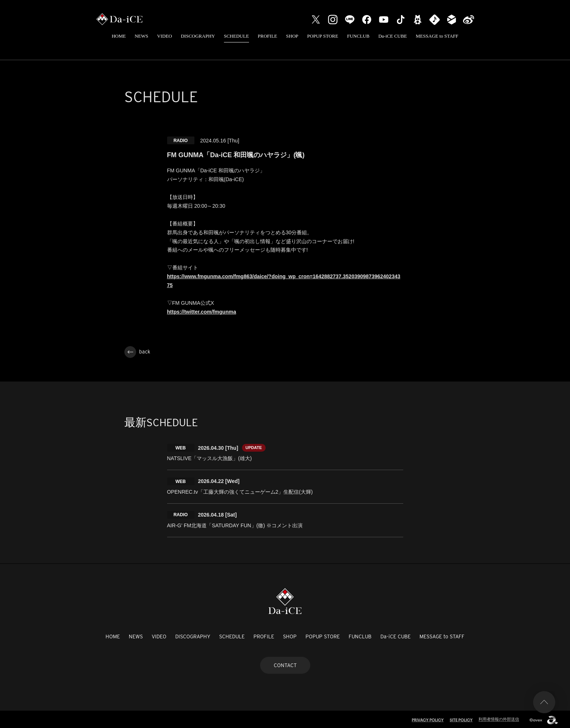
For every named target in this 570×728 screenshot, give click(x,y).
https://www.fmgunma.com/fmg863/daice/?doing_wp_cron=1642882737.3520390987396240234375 (284, 281)
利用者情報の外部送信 (499, 718)
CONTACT (285, 663)
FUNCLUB (358, 36)
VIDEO (165, 36)
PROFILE (268, 36)
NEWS (141, 36)
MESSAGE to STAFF (437, 36)
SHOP (292, 36)
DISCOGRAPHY (198, 36)
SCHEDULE (236, 36)
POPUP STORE (323, 36)
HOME (119, 36)
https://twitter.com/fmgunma (202, 312)
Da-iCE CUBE (393, 36)
